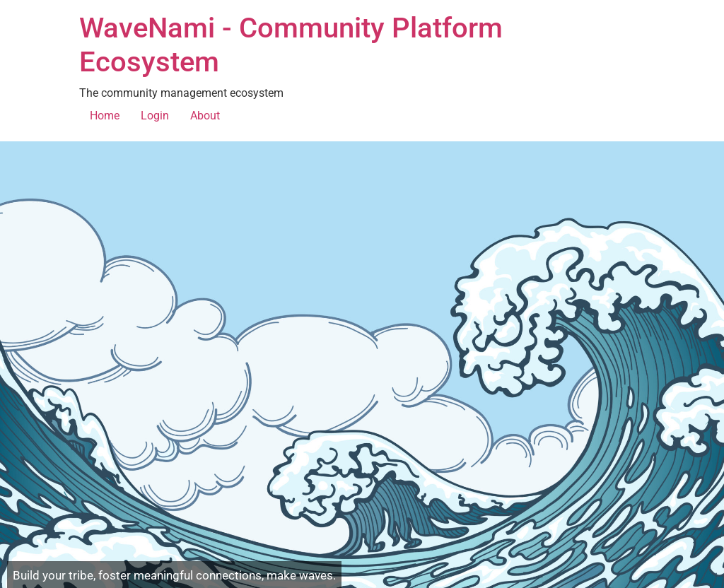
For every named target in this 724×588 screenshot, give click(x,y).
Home (105, 116)
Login (155, 116)
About (205, 116)
